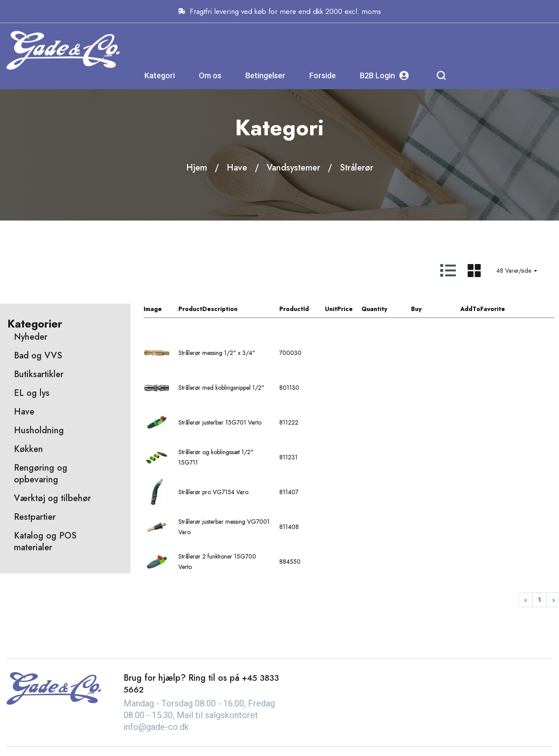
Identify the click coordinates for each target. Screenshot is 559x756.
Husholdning (39, 431)
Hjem (197, 168)
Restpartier (35, 517)
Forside (409, 45)
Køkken (28, 450)
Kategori (246, 45)
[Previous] (526, 600)
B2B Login (470, 45)
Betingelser (351, 45)
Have (237, 168)
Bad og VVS (38, 356)
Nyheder (31, 337)
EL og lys (32, 393)
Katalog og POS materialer (45, 542)
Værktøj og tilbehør (52, 499)
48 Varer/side (517, 271)
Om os (296, 45)
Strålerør (356, 168)
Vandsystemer (293, 168)
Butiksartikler (39, 375)
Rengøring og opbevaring (41, 474)
